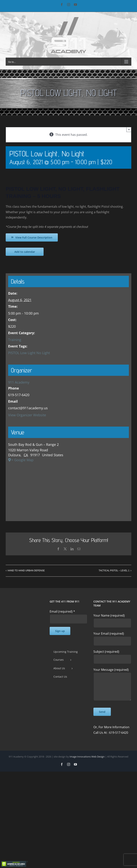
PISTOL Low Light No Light (29, 353)
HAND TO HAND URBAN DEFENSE (26, 571)
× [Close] (129, 129)
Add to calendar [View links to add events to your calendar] (25, 252)
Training (15, 340)
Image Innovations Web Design (87, 757)
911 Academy (19, 382)
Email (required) (62, 611)
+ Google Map (22, 460)
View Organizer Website (27, 415)
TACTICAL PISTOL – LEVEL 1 (114, 571)
